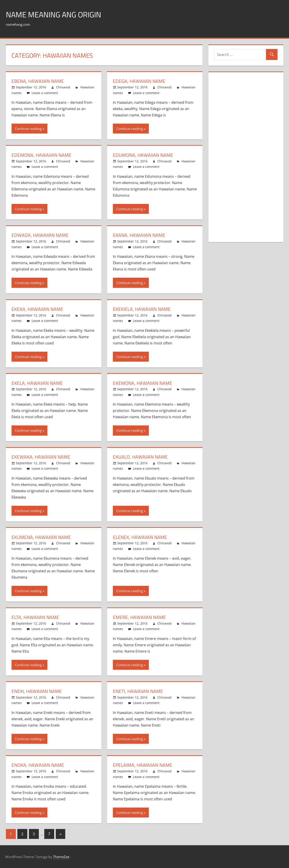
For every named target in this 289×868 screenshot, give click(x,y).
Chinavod (63, 87)
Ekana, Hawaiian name (140, 235)
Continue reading (28, 129)
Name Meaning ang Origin (56, 14)
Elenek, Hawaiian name (141, 537)
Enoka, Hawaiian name (38, 765)
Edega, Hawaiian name (140, 81)
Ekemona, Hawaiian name (143, 383)
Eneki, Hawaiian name (37, 691)
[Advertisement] (248, 161)
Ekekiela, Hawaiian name (142, 309)
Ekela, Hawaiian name (38, 383)
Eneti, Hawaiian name (139, 691)
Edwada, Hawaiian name (40, 235)
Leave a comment (45, 93)
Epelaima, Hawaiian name (143, 765)
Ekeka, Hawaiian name (38, 309)
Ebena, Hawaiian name (38, 81)
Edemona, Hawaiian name (42, 155)
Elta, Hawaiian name (36, 617)
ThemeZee (61, 857)
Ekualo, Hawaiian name (141, 457)
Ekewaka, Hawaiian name (42, 457)
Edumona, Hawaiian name (144, 155)
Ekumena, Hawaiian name (42, 537)
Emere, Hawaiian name (140, 617)
